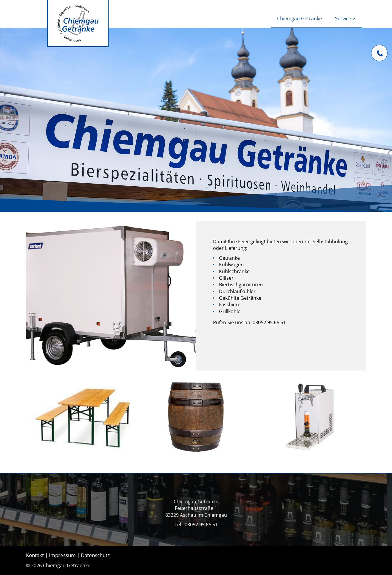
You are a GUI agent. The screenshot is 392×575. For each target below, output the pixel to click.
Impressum (62, 555)
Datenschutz (95, 555)
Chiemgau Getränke (300, 19)
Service (345, 19)
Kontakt (35, 555)
